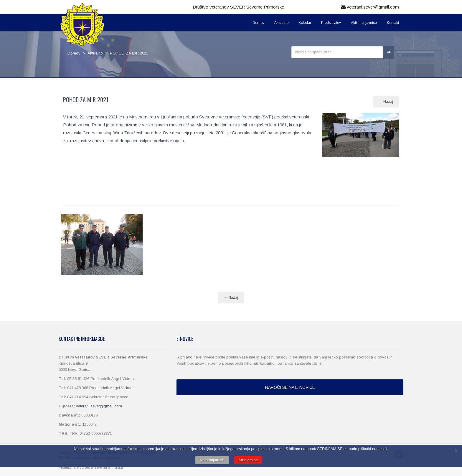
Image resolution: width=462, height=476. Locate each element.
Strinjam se (248, 460)
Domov (258, 23)
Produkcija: (68, 467)
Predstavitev (331, 23)
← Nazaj (386, 102)
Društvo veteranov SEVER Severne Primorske (238, 7)
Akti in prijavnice (364, 23)
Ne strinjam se (212, 460)
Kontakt (393, 23)
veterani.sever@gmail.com (370, 7)
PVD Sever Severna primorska (100, 467)
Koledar (305, 23)
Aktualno (281, 23)
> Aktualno (92, 53)
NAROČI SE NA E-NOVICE (290, 387)
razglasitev (81, 141)
